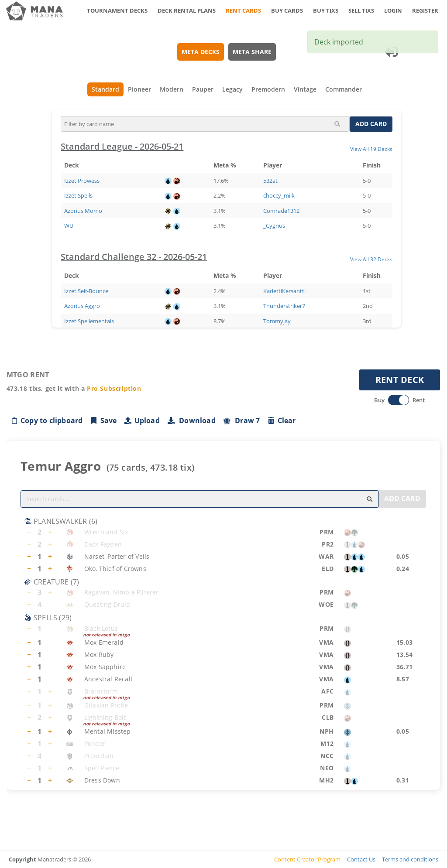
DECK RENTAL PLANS (187, 10)
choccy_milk (279, 195)
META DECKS (201, 52)
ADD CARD (371, 124)
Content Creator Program (307, 859)
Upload (142, 420)
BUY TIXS (326, 10)
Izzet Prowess (82, 181)
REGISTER (425, 10)
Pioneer (139, 89)
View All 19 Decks (372, 149)
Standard (105, 89)
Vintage (305, 89)
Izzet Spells (79, 195)
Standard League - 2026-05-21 (122, 146)
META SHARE (253, 52)
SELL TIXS (361, 10)
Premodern (268, 89)
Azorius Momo (84, 211)
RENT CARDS (243, 10)
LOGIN (393, 10)
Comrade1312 (282, 211)
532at (271, 181)
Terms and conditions (410, 859)
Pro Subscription (114, 388)
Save (103, 420)
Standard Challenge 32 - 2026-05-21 (134, 257)
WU (69, 226)
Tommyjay (277, 321)
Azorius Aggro (83, 306)
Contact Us (361, 859)
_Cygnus (275, 226)
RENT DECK (400, 380)
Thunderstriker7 (285, 306)
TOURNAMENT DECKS (117, 10)
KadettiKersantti (285, 291)
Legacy (232, 89)
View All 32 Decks (372, 259)
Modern (172, 89)
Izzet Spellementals (89, 321)
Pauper (203, 89)
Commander (344, 89)
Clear (282, 420)
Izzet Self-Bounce (87, 291)
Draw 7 (241, 420)
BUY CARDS (287, 10)
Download (191, 420)
